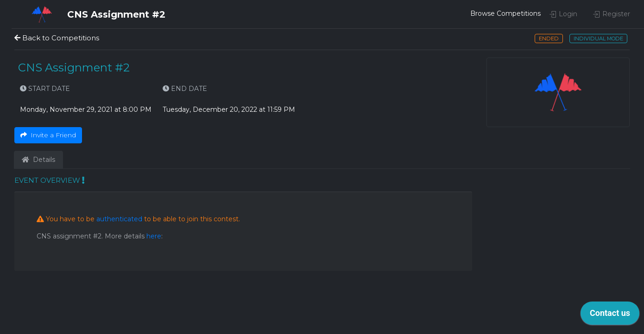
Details (38, 160)
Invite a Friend (48, 135)
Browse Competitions (496, 13)
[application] (610, 315)
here (154, 236)
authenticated (119, 219)
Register (612, 14)
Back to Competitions (57, 38)
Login (563, 14)
